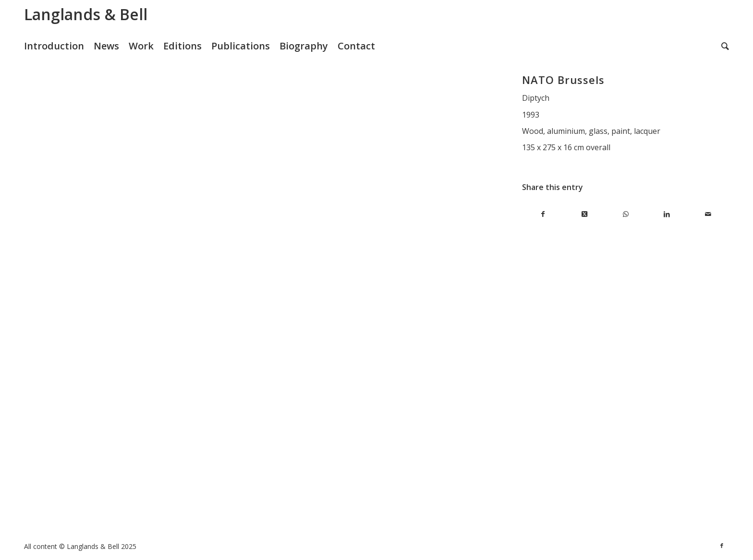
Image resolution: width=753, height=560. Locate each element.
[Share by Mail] (708, 214)
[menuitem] (59, 46)
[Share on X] (584, 214)
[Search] (725, 46)
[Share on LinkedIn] (667, 214)
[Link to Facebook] (722, 546)
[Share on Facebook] (543, 214)
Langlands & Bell (86, 14)
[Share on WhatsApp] (626, 214)
